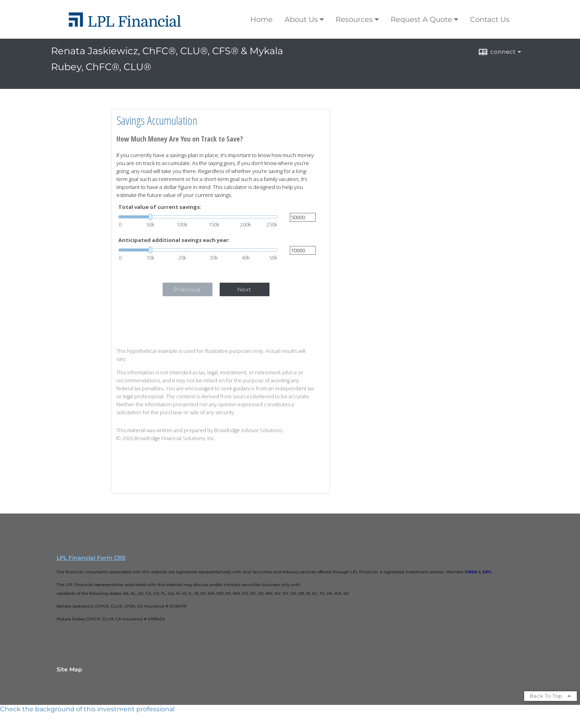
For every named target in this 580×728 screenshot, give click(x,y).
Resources (354, 20)
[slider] (198, 217)
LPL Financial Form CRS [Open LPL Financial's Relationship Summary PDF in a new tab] (91, 558)
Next (244, 289)
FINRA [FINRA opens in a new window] (471, 572)
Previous (187, 289)
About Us (301, 20)
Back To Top (551, 696)
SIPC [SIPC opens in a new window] (487, 572)
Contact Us (490, 20)
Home (261, 20)
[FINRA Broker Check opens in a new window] (290, 709)
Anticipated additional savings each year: (174, 240)
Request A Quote (421, 20)
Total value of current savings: (160, 207)
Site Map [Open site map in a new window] (69, 669)
